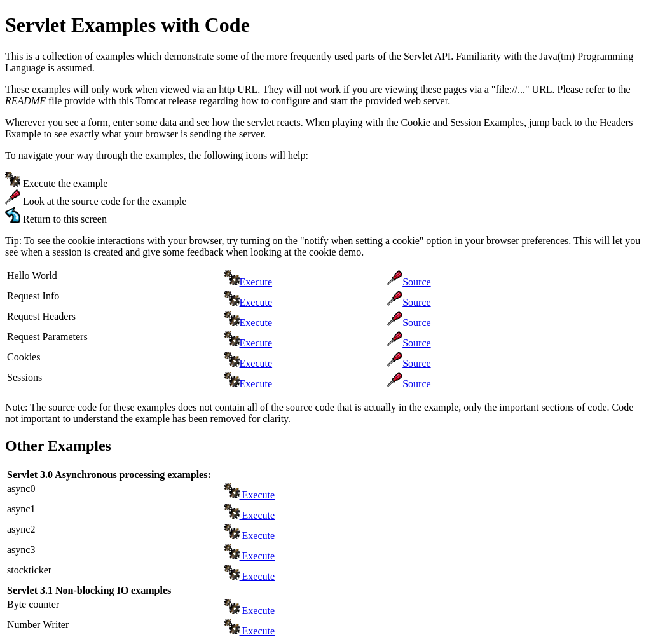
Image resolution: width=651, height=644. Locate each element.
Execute (256, 282)
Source (416, 282)
